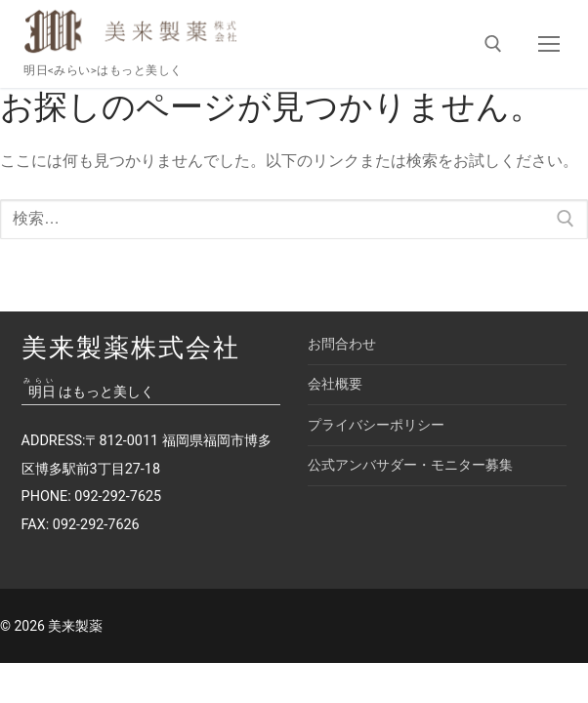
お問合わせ (342, 344)
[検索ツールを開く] (493, 44)
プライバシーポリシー (376, 425)
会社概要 (335, 384)
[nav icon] (549, 44)
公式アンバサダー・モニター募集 (410, 465)
